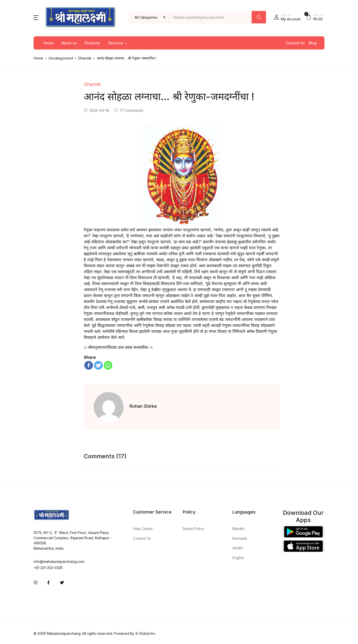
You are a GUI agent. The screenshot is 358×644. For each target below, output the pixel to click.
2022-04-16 (99, 110)
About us (69, 43)
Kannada (240, 538)
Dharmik (85, 58)
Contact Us (295, 43)
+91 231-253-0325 (48, 568)
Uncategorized (61, 58)
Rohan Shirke (143, 406)
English (238, 558)
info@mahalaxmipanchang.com (59, 561)
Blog (313, 43)
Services (116, 43)
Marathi (238, 529)
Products (92, 43)
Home (48, 43)
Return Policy (194, 529)
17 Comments (132, 110)
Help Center (143, 529)
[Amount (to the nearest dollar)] (211, 17)
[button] (36, 17)
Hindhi (238, 548)
